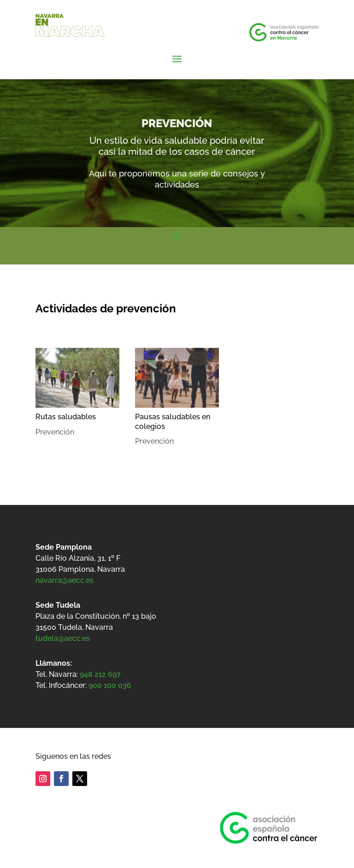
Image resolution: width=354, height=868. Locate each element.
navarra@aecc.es (65, 580)
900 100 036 (110, 685)
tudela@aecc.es (63, 638)
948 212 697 (100, 674)
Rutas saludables (66, 417)
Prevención (55, 432)
